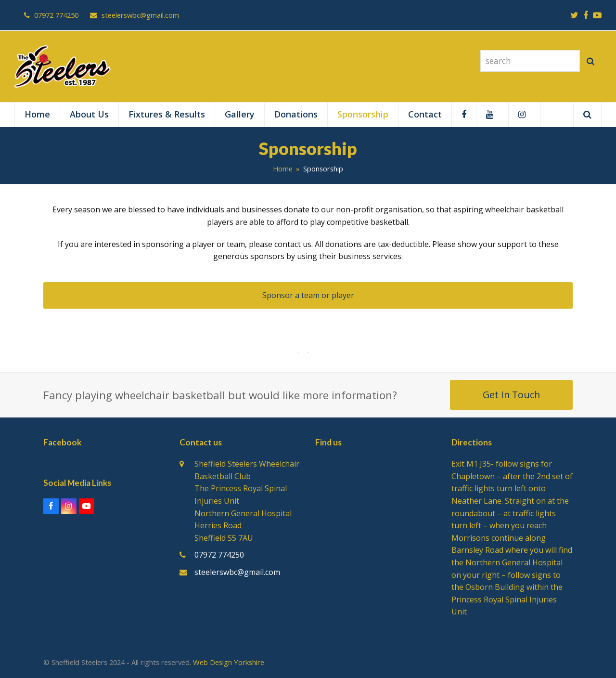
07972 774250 (219, 555)
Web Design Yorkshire (229, 662)
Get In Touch (511, 395)
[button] (587, 115)
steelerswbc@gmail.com (237, 572)
